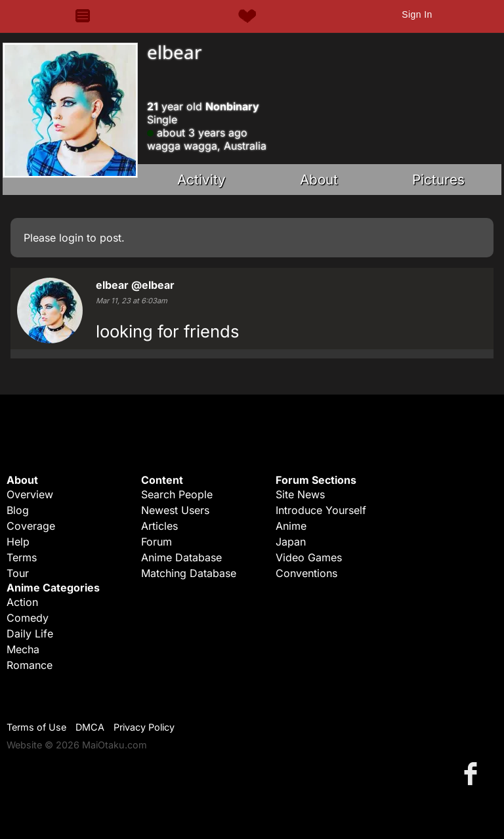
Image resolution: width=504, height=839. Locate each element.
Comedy (28, 618)
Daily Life (30, 634)
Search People (177, 494)
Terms (22, 557)
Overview (30, 494)
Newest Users (175, 510)
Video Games (309, 557)
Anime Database (181, 557)
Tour (18, 573)
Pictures (438, 180)
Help (18, 542)
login (71, 238)
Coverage (31, 526)
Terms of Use (36, 727)
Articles (159, 526)
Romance (30, 665)
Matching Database (189, 573)
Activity (201, 180)
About (319, 180)
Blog (18, 510)
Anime (291, 526)
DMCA (90, 727)
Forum (157, 542)
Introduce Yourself (321, 510)
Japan (291, 542)
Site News (300, 494)
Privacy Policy (144, 727)
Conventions (306, 573)
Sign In (417, 14)
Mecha (23, 649)
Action (22, 602)
